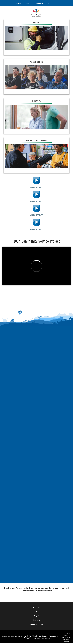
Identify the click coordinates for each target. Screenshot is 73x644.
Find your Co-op (36, 624)
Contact (37, 607)
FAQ (36, 612)
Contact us (40, 3)
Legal (36, 616)
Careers (50, 3)
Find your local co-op (25, 3)
